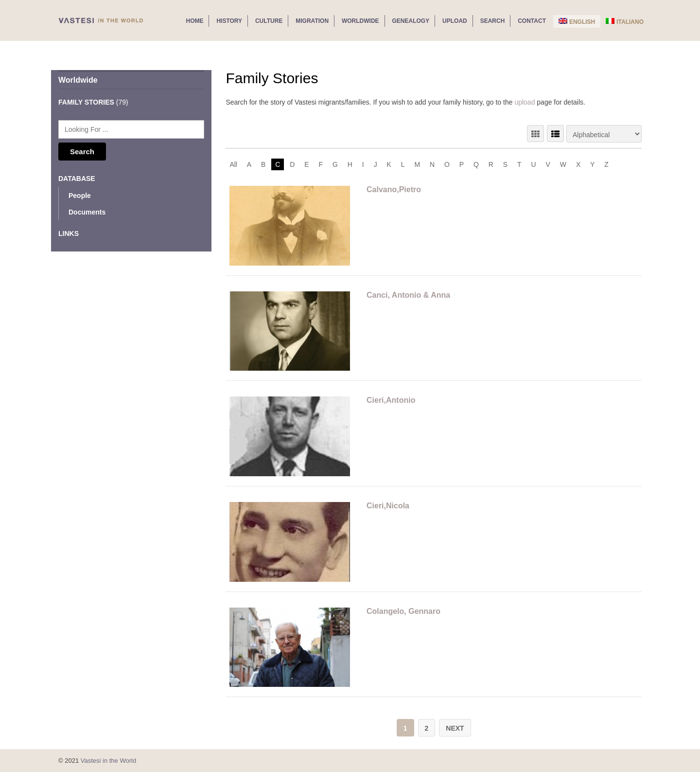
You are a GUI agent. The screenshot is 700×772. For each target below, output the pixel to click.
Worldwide (360, 21)
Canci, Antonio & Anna (408, 295)
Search (493, 21)
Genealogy (411, 21)
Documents (87, 212)
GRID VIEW (535, 134)
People (80, 196)
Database (77, 179)
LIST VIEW (555, 134)
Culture (269, 21)
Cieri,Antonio (391, 400)
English (577, 22)
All (233, 164)
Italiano (625, 22)
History (229, 21)
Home (194, 21)
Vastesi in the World (108, 760)
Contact (532, 21)
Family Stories (86, 102)
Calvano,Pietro (394, 189)
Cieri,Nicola (388, 506)
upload (525, 102)
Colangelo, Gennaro (403, 611)
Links (69, 233)
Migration (312, 21)
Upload (455, 21)
